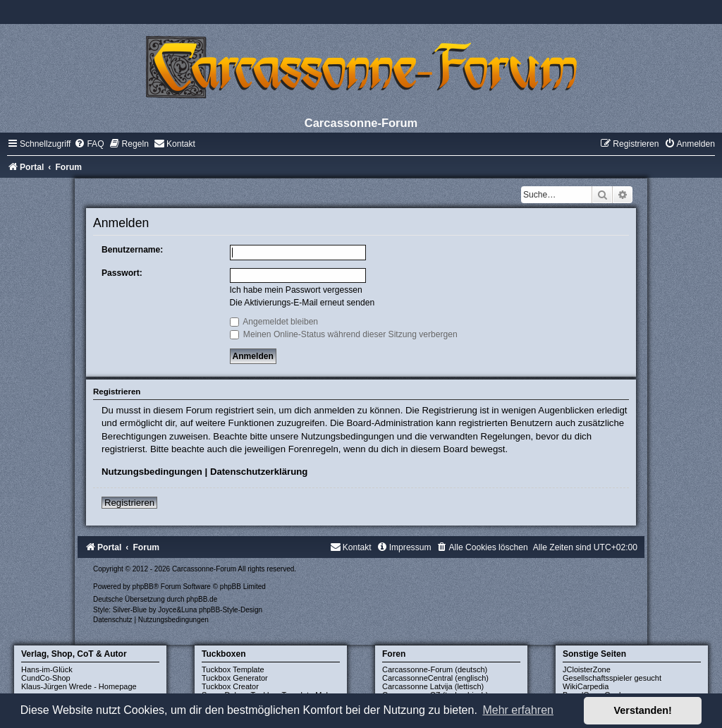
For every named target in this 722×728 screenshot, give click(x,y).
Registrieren (129, 503)
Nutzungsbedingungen (152, 472)
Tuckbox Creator (230, 686)
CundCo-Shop (46, 678)
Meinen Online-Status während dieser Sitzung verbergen (344, 334)
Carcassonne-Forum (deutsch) (435, 669)
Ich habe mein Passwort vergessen (296, 290)
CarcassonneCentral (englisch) (435, 678)
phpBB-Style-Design (231, 610)
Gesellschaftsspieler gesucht (612, 678)
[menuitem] (89, 144)
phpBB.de (202, 599)
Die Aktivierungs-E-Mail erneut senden (302, 303)
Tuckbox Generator (235, 678)
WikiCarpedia (586, 686)
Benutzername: (132, 250)
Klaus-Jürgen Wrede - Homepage (79, 686)
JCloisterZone (587, 669)
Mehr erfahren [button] (518, 710)
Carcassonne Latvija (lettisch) (433, 686)
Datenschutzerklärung (259, 472)
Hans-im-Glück (47, 669)
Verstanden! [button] (643, 710)
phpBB (143, 587)
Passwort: (122, 273)
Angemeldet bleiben (274, 322)
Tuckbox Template (233, 669)
